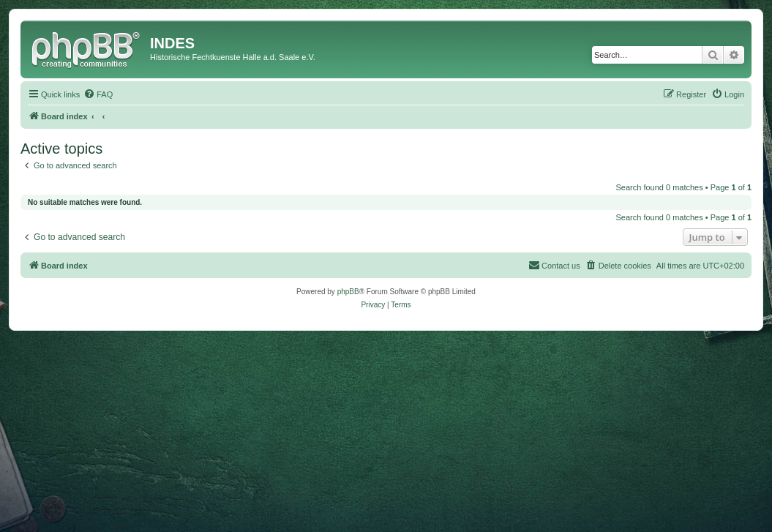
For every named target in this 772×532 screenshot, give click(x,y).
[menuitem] (98, 94)
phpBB (348, 292)
